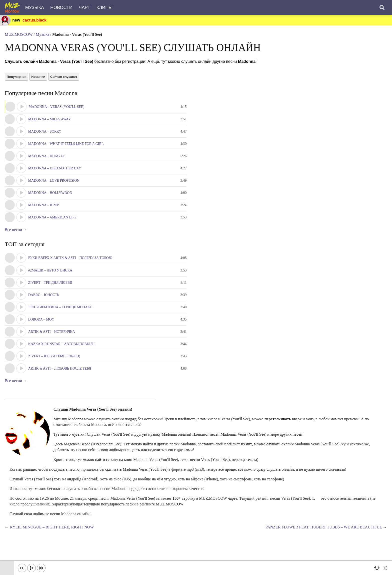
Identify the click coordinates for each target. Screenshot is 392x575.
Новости (61, 8)
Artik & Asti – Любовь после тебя (60, 371)
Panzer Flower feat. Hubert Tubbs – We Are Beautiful (323, 530)
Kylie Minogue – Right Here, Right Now (52, 530)
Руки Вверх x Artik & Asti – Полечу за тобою (71, 261)
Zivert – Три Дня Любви (51, 285)
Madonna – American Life (53, 220)
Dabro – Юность (44, 298)
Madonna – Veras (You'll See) (57, 109)
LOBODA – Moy (41, 322)
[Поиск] (382, 8)
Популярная (17, 79)
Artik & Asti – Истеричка (52, 334)
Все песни (14, 232)
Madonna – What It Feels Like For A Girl (66, 146)
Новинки (39, 79)
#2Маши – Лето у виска (50, 273)
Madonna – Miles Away (50, 121)
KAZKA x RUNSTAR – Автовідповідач (62, 347)
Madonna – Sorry (45, 134)
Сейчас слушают (64, 79)
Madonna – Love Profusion (54, 183)
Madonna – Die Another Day (55, 171)
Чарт (84, 8)
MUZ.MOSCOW (19, 35)
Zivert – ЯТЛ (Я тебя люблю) (54, 359)
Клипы (104, 8)
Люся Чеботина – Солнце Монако (61, 310)
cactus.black (35, 20)
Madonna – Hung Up (47, 158)
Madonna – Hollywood (50, 195)
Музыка (35, 8)
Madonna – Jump (44, 207)
